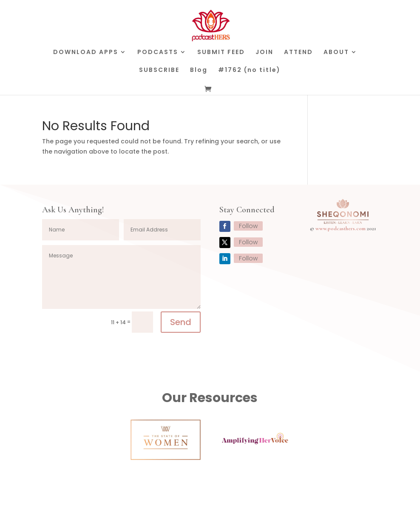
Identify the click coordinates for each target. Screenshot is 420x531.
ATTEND (298, 53)
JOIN (264, 53)
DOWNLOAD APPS (86, 53)
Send (181, 322)
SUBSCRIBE (159, 70)
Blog (199, 70)
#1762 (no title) (249, 70)
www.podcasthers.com (341, 228)
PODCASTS (158, 53)
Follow (248, 226)
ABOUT (336, 53)
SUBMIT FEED (221, 53)
